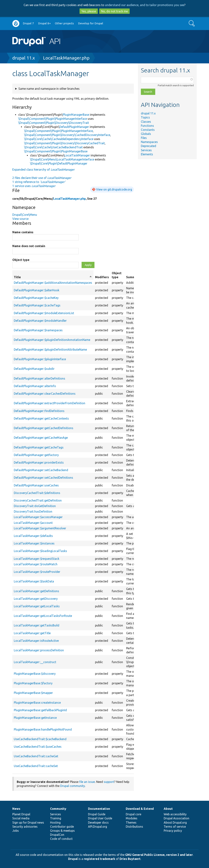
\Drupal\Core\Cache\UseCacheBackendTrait (53, 147)
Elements (147, 154)
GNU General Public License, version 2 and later (159, 855)
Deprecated (149, 146)
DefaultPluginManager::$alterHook (37, 290)
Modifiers (102, 277)
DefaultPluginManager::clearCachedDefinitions (45, 394)
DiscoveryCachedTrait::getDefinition (38, 500)
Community (58, 809)
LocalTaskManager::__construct (35, 662)
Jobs (16, 831)
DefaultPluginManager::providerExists (39, 462)
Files (144, 138)
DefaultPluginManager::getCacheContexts (41, 418)
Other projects (64, 23)
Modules (132, 818)
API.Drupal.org (98, 827)
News (16, 809)
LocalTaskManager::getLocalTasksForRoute (43, 616)
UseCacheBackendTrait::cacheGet (36, 756)
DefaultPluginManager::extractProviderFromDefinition (50, 403)
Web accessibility (175, 814)
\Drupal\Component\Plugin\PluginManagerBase (56, 151)
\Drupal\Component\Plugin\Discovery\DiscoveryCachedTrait (64, 143)
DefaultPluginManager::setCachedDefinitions (43, 478)
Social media (21, 818)
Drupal (73, 859)
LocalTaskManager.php (66, 58)
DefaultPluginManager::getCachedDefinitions (44, 428)
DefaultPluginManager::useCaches (36, 485)
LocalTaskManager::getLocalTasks (37, 606)
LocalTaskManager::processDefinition (39, 650)
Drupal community (73, 786)
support (109, 782)
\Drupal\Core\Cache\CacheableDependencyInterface (59, 139)
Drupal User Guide (100, 818)
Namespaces (149, 142)
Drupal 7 (28, 23)
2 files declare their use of (42, 178)
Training (56, 818)
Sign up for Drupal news (28, 822)
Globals (146, 134)
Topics (145, 117)
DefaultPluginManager (74, 127)
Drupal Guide (97, 814)
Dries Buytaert (130, 859)
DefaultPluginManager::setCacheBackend (41, 470)
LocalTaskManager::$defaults (33, 536)
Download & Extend (140, 809)
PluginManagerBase (76, 115)
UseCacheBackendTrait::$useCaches (38, 747)
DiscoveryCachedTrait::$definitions (37, 493)
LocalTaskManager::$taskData (34, 581)
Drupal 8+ (44, 23)
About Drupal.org (175, 822)
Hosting (55, 822)
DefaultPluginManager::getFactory (36, 455)
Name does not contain (29, 246)
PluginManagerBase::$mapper (33, 693)
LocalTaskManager (77, 155)
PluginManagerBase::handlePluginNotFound (43, 729)
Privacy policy (173, 831)
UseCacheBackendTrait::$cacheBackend (40, 739)
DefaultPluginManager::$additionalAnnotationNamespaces (53, 283)
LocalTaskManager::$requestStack (37, 559)
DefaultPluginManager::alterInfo (35, 386)
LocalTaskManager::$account (33, 523)
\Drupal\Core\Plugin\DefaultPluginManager (59, 163)
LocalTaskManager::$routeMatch (36, 564)
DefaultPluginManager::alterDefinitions (39, 378)
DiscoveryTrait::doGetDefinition (35, 506)
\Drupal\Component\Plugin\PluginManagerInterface (53, 119)
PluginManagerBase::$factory (33, 683)
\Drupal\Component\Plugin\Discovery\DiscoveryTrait (54, 123)
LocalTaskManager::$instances (34, 543)
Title (53, 277)
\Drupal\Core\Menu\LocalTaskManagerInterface (62, 159)
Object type (21, 260)
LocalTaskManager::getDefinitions (36, 591)
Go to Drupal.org (16, 23)
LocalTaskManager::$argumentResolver (40, 528)
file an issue (87, 782)
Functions (147, 126)
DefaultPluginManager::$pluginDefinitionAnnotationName (52, 340)
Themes (131, 822)
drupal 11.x (24, 58)
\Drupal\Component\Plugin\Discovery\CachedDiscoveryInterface (67, 135)
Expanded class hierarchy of (43, 170)
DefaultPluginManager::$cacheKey (36, 298)
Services (146, 150)
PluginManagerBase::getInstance (35, 718)
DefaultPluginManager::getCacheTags (39, 447)
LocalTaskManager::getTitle (32, 633)
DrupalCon (57, 835)
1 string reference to (39, 182)
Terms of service (175, 827)
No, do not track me (114, 11)
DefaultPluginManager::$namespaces (38, 330)
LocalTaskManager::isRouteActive (36, 641)
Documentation (99, 809)
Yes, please (89, 11)
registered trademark (99, 859)
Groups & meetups (62, 831)
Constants (148, 130)
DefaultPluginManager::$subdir (34, 369)
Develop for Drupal (91, 23)
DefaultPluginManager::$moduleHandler (40, 321)
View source (20, 219)
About (168, 809)
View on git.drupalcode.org (114, 189)
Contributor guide (62, 827)
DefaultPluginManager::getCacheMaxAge (41, 438)
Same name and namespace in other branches (49, 89)
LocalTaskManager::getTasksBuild (37, 625)
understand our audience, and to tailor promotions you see (145, 5)
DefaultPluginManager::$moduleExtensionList (44, 313)
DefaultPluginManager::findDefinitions (39, 411)
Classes (146, 122)
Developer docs (98, 822)
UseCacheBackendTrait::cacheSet (36, 766)
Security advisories (25, 827)
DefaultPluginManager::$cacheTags (37, 305)
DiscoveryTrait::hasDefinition (33, 511)
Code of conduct (61, 839)
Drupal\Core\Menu (25, 215)
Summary (133, 277)
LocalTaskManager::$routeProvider (37, 572)
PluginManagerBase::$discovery (35, 674)
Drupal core (134, 814)
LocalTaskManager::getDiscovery (36, 599)
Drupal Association (176, 818)
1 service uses (34, 186)
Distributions (134, 827)
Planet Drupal (21, 814)
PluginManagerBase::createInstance (37, 703)
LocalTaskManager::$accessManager (38, 517)
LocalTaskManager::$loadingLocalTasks (40, 551)
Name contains (23, 232)
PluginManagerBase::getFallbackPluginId (40, 710)
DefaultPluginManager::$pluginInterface (40, 359)
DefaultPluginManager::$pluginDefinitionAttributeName (50, 350)
